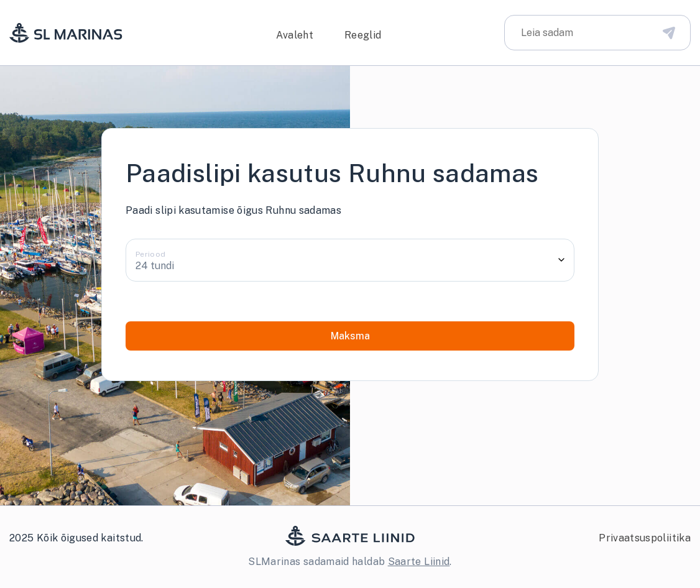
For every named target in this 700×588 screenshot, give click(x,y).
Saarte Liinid (419, 562)
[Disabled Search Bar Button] (669, 32)
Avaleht (295, 35)
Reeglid (363, 35)
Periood (151, 254)
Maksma (350, 336)
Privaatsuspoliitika (645, 538)
